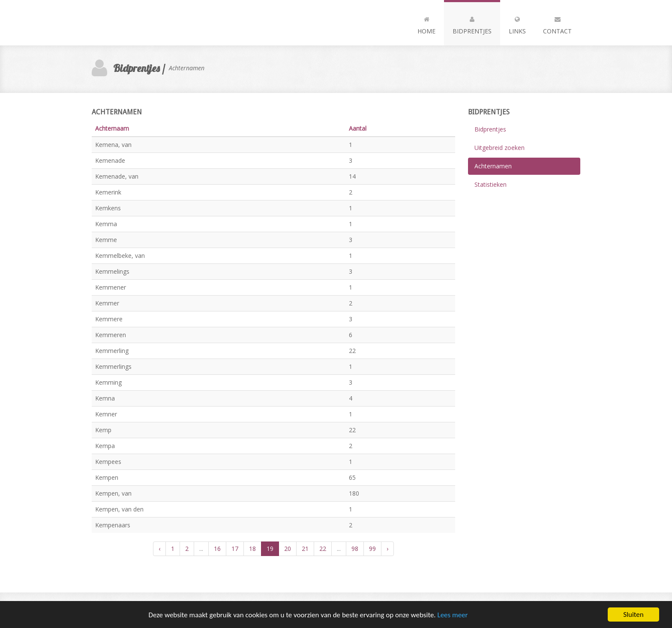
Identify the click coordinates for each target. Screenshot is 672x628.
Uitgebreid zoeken (499, 148)
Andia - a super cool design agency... (139, 23)
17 (235, 549)
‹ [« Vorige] (159, 549)
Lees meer (453, 615)
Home (426, 24)
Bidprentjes (472, 24)
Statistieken (490, 184)
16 (217, 549)
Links (517, 24)
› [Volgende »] (387, 549)
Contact (557, 24)
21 (305, 549)
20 (288, 549)
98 (355, 549)
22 (323, 549)
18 (252, 549)
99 (372, 549)
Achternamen (493, 166)
